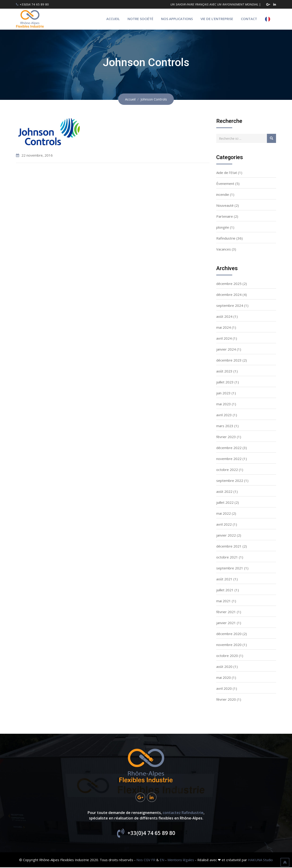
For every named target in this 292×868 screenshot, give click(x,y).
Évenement (225, 183)
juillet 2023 (225, 382)
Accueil (113, 19)
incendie (223, 194)
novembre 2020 (229, 645)
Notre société (140, 19)
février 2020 (226, 699)
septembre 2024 (230, 305)
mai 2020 (224, 677)
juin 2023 (223, 393)
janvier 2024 (226, 349)
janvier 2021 (226, 623)
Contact (249, 19)
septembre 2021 (230, 568)
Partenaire (225, 216)
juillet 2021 (225, 590)
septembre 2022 (230, 480)
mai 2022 (224, 513)
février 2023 (226, 437)
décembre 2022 (229, 448)
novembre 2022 (229, 459)
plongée (223, 227)
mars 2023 (225, 426)
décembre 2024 (229, 294)
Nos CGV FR (146, 860)
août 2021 (224, 579)
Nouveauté (225, 205)
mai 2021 (224, 601)
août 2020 (224, 666)
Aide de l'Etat (227, 173)
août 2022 (224, 491)
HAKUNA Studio (260, 860)
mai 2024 (224, 327)
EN (162, 860)
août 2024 (224, 316)
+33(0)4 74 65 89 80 (34, 4)
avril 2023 (224, 415)
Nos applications (177, 19)
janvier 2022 (226, 535)
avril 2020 (224, 688)
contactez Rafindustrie (183, 813)
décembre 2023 (229, 360)
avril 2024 (224, 338)
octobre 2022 (227, 470)
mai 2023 (224, 404)
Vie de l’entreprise (217, 19)
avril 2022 (224, 524)
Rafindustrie (226, 238)
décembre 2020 (229, 634)
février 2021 (226, 612)
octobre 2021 (227, 557)
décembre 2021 (229, 546)
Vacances (224, 249)
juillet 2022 (225, 502)
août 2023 (224, 371)
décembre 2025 (229, 284)
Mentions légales (181, 860)
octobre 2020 (227, 656)
